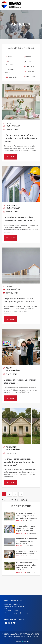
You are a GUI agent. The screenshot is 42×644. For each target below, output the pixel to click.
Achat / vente (9, 71)
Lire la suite (10, 157)
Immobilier (29, 67)
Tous (9, 57)
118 (21, 494)
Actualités (11, 77)
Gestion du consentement (30, 638)
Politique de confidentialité (27, 636)
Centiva (26, 641)
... (15, 494)
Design (28, 57)
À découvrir (9, 63)
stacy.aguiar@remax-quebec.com (24, 613)
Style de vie (30, 77)
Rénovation (30, 72)
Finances (28, 62)
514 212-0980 (13, 611)
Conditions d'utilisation (11, 638)
